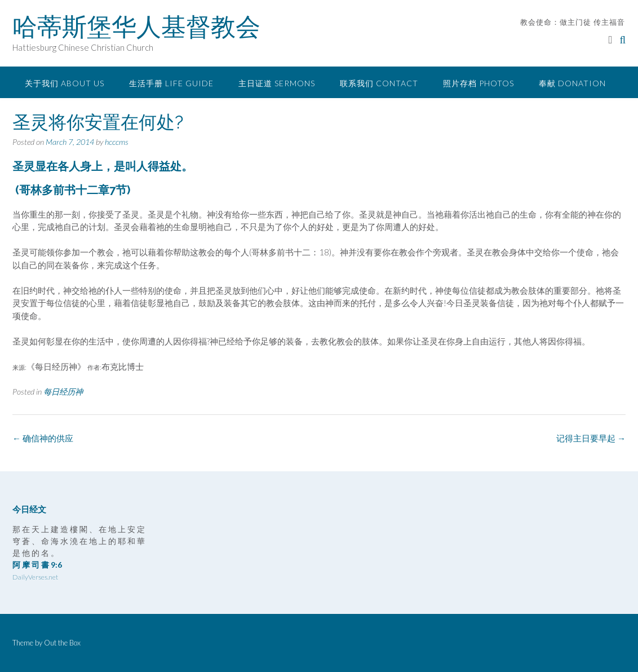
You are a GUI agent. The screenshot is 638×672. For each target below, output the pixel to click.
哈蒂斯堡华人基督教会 (136, 26)
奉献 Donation (572, 83)
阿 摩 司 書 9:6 (37, 565)
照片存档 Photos (478, 83)
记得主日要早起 (591, 438)
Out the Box (62, 643)
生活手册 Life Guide (171, 83)
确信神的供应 (43, 438)
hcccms (117, 142)
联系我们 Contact (379, 83)
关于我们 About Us (65, 83)
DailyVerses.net (35, 577)
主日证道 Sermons (277, 83)
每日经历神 (63, 392)
